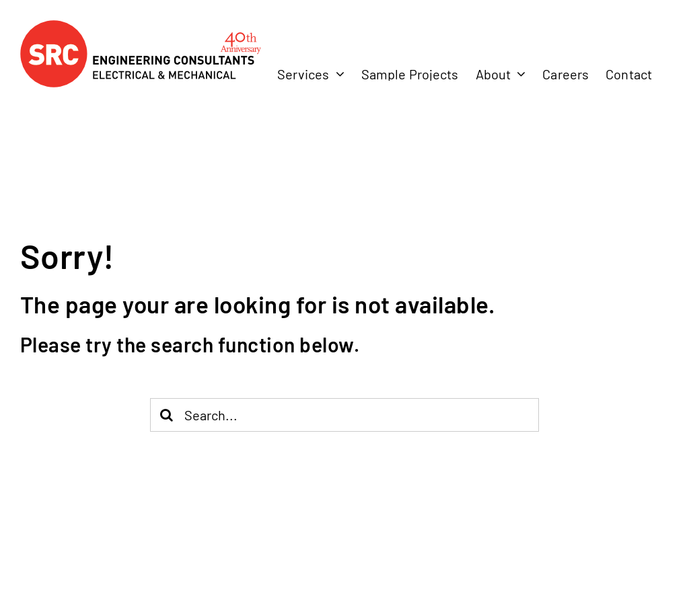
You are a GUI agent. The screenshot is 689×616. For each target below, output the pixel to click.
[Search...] (345, 415)
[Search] (167, 415)
